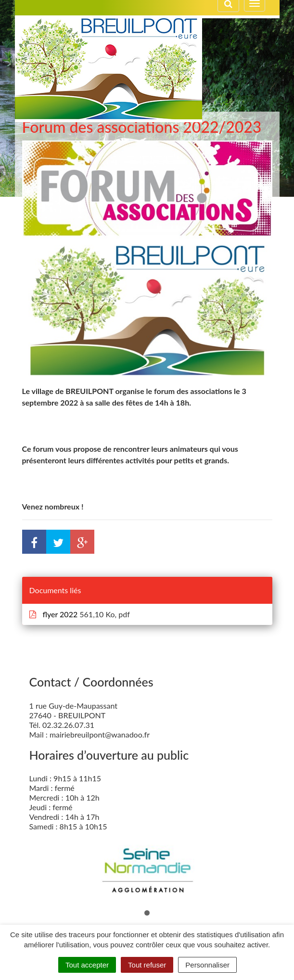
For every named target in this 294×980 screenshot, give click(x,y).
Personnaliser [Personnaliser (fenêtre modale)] (207, 965)
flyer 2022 (55, 614)
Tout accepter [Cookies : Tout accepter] (87, 965)
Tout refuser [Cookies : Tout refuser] (147, 965)
